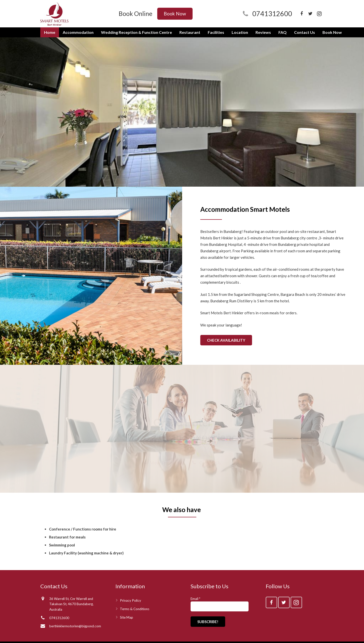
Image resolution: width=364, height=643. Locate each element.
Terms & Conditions (135, 609)
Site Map (127, 617)
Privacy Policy (130, 600)
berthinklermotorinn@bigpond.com (75, 626)
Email (195, 599)
